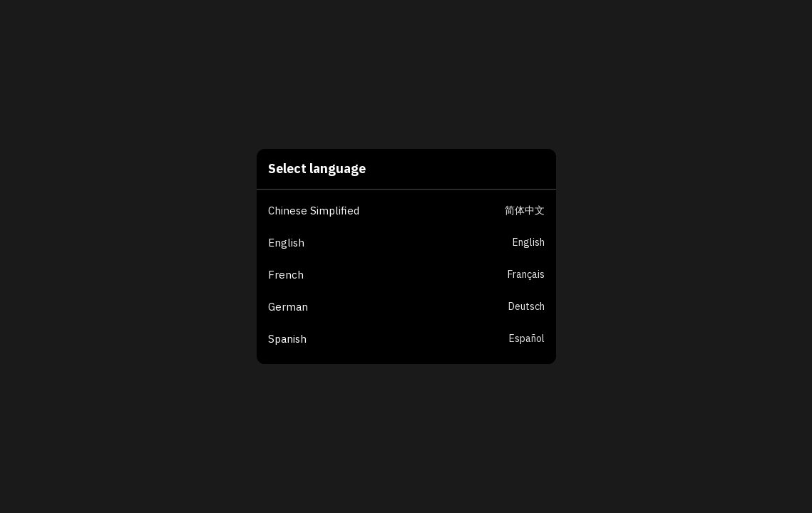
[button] (412, 211)
